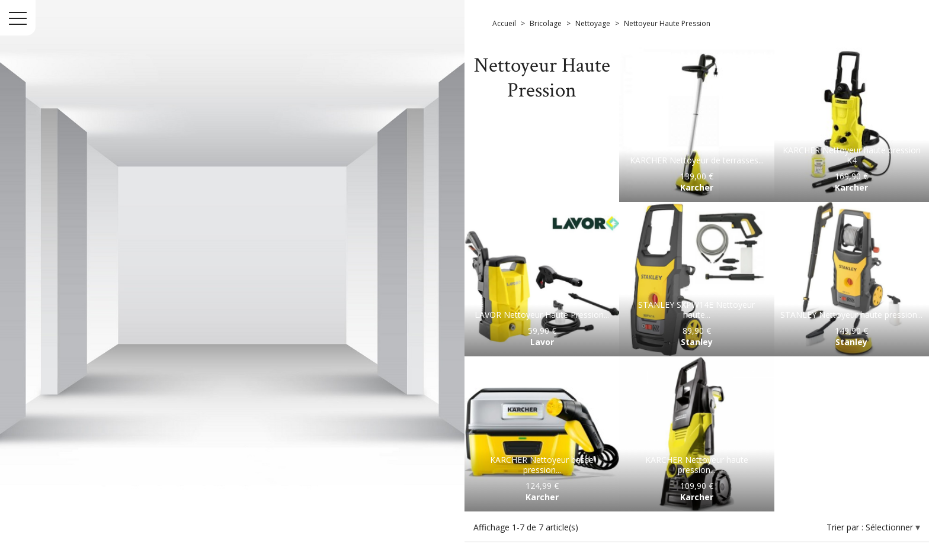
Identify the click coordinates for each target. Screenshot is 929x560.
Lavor (542, 342)
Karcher (697, 187)
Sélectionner (890, 527)
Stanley (697, 342)
